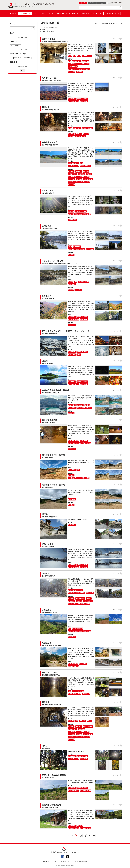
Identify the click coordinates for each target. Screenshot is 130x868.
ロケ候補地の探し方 (113, 14)
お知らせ (13, 14)
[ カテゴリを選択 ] (22, 49)
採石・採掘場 (15, 46)
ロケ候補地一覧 (25, 14)
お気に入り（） (39, 14)
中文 (101, 3)
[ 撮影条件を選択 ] (22, 66)
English (92, 3)
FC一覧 (51, 14)
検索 (22, 70)
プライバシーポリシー (80, 861)
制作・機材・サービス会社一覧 (68, 14)
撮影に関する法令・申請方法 (92, 14)
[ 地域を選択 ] (22, 37)
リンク (55, 861)
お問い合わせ (65, 861)
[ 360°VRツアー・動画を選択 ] (22, 58)
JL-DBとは (46, 861)
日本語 (83, 3)
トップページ (44, 28)
